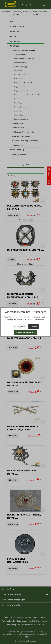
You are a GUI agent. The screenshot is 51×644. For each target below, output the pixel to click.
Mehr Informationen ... (37, 319)
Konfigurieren (20, 327)
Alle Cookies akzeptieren (26, 332)
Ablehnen (33, 327)
